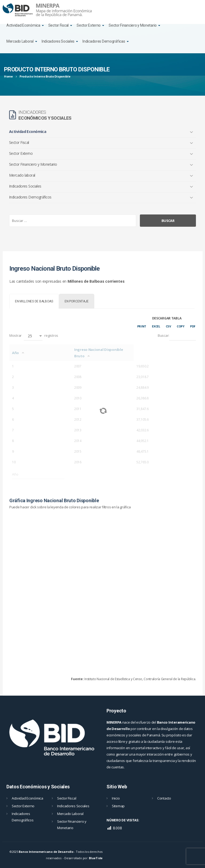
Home (8, 76)
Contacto (164, 798)
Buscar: (177, 336)
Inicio (116, 798)
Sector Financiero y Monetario (133, 25)
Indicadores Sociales (58, 41)
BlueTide (96, 858)
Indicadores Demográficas (104, 41)
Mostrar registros (34, 336)
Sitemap (118, 806)
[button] (33, 336)
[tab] (34, 301)
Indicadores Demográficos (30, 197)
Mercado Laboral (20, 41)
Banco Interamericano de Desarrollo (46, 852)
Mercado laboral (22, 175)
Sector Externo (89, 25)
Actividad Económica (23, 25)
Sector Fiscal (58, 25)
